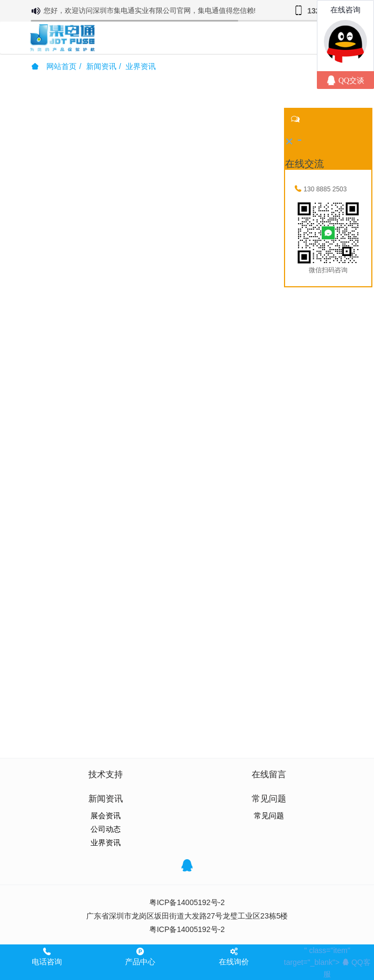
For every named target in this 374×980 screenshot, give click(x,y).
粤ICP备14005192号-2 (187, 902)
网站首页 (54, 66)
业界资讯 (141, 66)
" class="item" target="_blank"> (327, 962)
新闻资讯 (101, 66)
